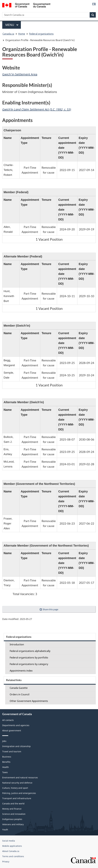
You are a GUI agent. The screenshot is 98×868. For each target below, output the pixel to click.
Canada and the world (13, 804)
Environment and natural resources (20, 777)
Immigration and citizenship (16, 746)
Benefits (6, 762)
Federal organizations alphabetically (30, 651)
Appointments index (21, 671)
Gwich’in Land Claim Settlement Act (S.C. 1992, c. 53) (37, 109)
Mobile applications (12, 846)
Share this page (49, 609)
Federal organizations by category (29, 664)
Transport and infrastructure (17, 798)
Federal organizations (41, 34)
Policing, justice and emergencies (19, 793)
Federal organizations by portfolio (29, 658)
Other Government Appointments (29, 701)
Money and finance (12, 809)
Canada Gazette (19, 688)
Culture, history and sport (15, 788)
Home (22, 34)
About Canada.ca (11, 851)
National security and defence (17, 783)
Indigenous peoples (12, 819)
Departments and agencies (16, 725)
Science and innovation (14, 814)
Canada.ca (8, 34)
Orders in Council (20, 694)
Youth (5, 830)
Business (7, 757)
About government (12, 730)
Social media (9, 841)
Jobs (4, 741)
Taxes (5, 772)
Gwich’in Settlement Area (20, 74)
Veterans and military (13, 824)
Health (6, 767)
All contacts (8, 720)
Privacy (6, 862)
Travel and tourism (12, 751)
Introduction (17, 644)
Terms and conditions (13, 856)
